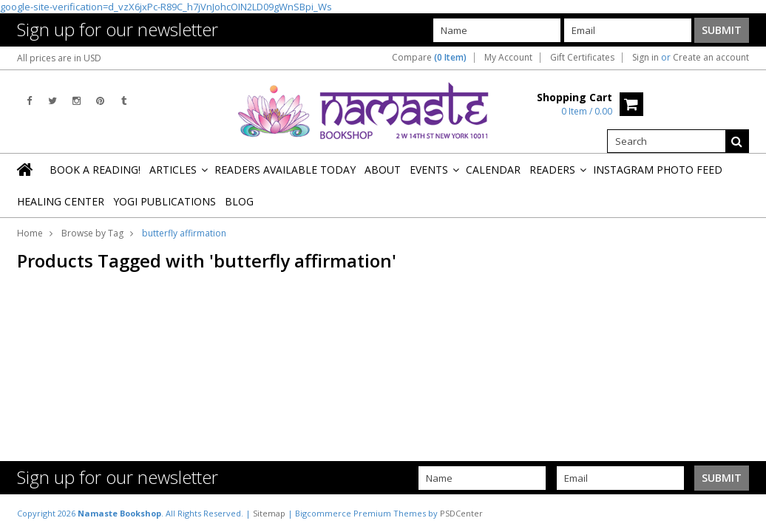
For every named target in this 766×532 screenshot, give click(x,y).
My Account (508, 58)
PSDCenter (461, 513)
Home (30, 233)
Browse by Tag (92, 233)
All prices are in (59, 58)
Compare (429, 58)
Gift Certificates (582, 58)
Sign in (645, 58)
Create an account (711, 58)
